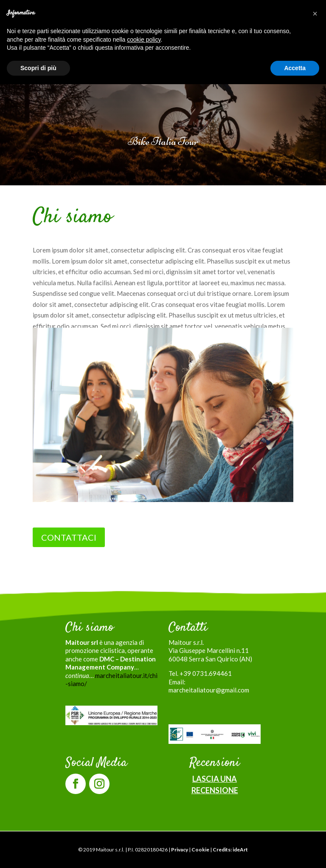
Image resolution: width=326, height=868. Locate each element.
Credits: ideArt (230, 850)
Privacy (180, 850)
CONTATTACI (69, 537)
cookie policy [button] (144, 40)
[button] (315, 14)
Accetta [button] (295, 68)
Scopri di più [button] (38, 68)
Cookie (200, 850)
